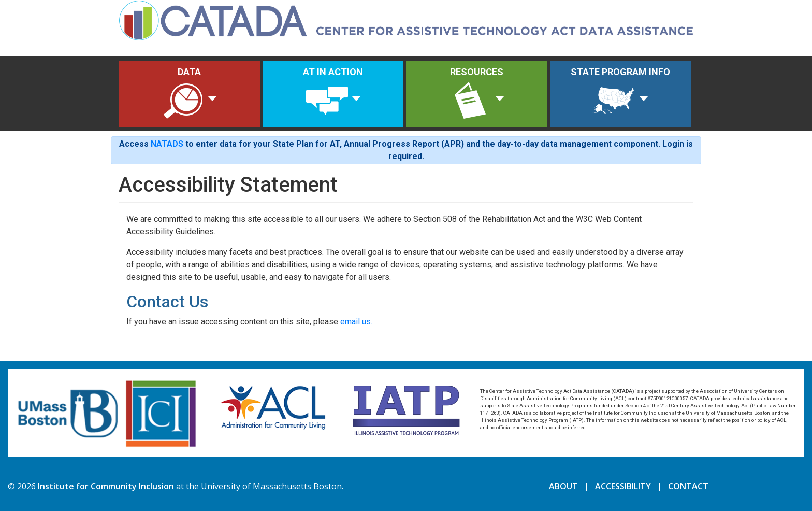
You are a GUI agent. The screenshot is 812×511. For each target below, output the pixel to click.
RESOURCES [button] (476, 95)
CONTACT (688, 486)
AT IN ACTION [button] (333, 95)
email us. (356, 322)
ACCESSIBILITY (623, 486)
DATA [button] (183, 95)
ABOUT (563, 486)
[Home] (406, 19)
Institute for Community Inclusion (106, 486)
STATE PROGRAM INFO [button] (620, 95)
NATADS (167, 144)
